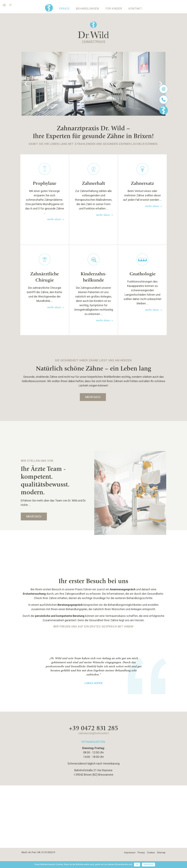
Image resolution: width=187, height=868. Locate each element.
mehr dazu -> (56, 219)
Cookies (151, 853)
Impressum (130, 853)
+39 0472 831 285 (93, 728)
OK (137, 865)
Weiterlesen (148, 865)
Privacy (141, 853)
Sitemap (161, 853)
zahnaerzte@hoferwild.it (93, 733)
